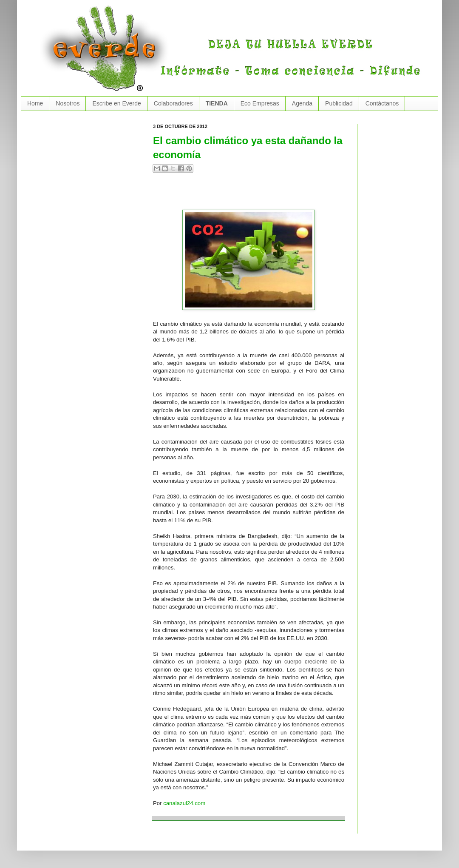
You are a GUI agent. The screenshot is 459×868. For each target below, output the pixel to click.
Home (35, 103)
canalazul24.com (184, 803)
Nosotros (68, 103)
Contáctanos (382, 103)
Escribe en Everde (116, 103)
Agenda (302, 103)
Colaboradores (173, 103)
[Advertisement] (252, 195)
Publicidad (339, 103)
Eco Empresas (260, 103)
